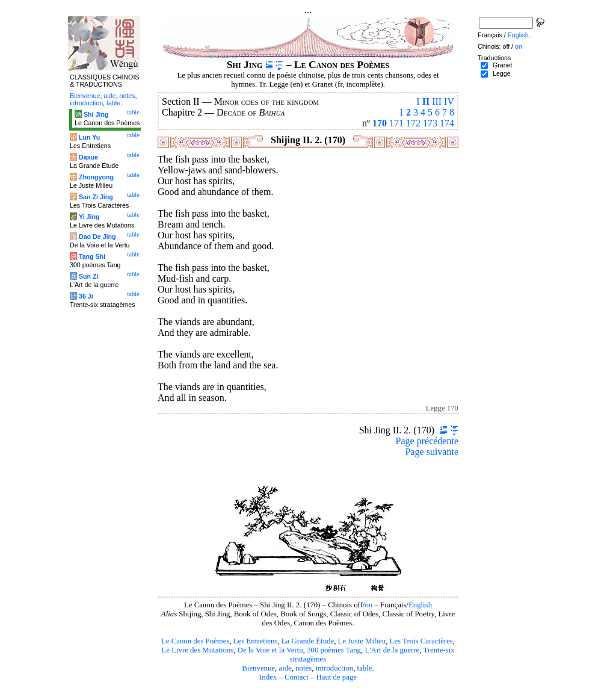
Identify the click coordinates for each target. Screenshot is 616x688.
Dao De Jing (97, 237)
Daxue (88, 157)
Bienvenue (258, 668)
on (368, 605)
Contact (297, 677)
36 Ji (86, 296)
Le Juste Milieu (362, 641)
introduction (335, 668)
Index (268, 677)
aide (285, 668)
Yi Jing (89, 217)
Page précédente (427, 441)
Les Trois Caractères (421, 641)
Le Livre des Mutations (197, 650)
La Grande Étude (308, 641)
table (365, 668)
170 (380, 123)
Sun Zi (89, 276)
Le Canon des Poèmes (195, 641)
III (437, 101)
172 (413, 123)
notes (303, 668)
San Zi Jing (96, 197)
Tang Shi (92, 256)
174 (447, 123)
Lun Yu (89, 137)
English (420, 605)
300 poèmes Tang (334, 650)
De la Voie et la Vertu (270, 650)
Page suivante (432, 452)
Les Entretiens (256, 641)
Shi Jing (96, 114)
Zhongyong (96, 177)
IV (449, 101)
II (426, 101)
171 (396, 123)
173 (430, 123)
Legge (502, 73)
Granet (503, 65)
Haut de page (337, 677)
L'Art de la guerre (392, 650)
